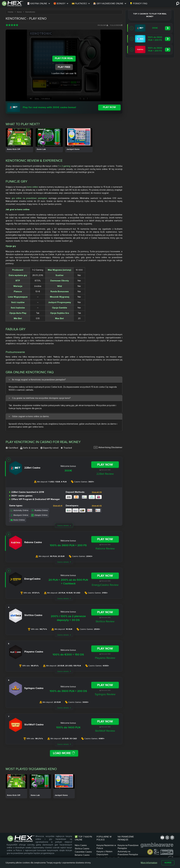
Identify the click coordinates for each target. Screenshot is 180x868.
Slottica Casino (82, 849)
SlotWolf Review (105, 731)
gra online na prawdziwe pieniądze (29, 198)
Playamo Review (105, 658)
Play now (109, 107)
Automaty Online (19, 510)
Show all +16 (97, 492)
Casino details (63, 526)
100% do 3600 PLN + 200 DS (68, 691)
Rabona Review (105, 549)
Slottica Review (105, 621)
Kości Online (18, 520)
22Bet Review (105, 474)
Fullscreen (116, 25)
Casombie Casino (83, 852)
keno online (32, 187)
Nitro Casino (81, 845)
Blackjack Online (19, 515)
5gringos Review (105, 694)
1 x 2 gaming (64, 166)
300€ (68, 471)
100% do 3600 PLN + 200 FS (68, 545)
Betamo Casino (82, 855)
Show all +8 (58, 506)
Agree (168, 863)
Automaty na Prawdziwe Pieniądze (128, 853)
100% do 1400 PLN (68, 727)
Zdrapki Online (39, 515)
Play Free (64, 67)
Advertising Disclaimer (108, 447)
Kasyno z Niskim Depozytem (104, 853)
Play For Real (64, 58)
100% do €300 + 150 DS (68, 655)
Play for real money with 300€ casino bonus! (49, 107)
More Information (149, 863)
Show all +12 (97, 506)
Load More (64, 753)
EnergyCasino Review (105, 585)
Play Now (105, 465)
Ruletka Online (40, 510)
